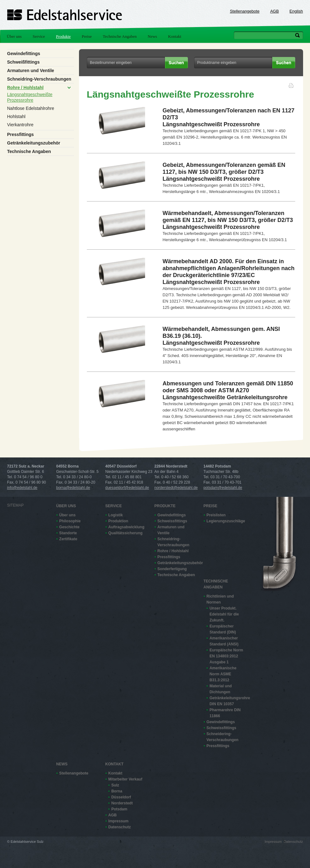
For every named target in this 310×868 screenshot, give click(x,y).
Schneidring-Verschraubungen (39, 79)
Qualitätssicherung (125, 533)
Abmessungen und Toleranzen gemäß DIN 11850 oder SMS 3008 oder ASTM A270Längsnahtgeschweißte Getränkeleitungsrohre (228, 390)
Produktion (118, 521)
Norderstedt (122, 803)
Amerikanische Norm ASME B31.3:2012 (223, 674)
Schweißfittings (23, 62)
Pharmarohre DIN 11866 (225, 713)
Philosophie (70, 521)
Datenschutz (119, 827)
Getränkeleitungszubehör (34, 143)
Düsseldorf (121, 797)
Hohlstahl (16, 116)
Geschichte (69, 527)
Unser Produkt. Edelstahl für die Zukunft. (224, 614)
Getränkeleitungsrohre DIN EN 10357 (228, 701)
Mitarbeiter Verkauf (125, 779)
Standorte (68, 533)
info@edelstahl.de (22, 488)
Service (39, 36)
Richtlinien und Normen (220, 599)
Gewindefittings (24, 54)
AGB (274, 11)
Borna (117, 791)
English (296, 11)
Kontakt (175, 36)
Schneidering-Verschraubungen (222, 737)
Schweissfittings (172, 521)
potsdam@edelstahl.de (223, 488)
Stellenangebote (245, 11)
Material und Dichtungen (221, 689)
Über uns (14, 36)
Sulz (115, 785)
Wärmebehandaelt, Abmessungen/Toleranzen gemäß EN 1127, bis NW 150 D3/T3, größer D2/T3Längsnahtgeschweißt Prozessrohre (228, 220)
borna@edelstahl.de (73, 488)
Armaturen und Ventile (31, 71)
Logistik (116, 515)
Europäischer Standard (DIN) (223, 629)
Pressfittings (21, 134)
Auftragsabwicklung (126, 527)
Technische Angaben (120, 36)
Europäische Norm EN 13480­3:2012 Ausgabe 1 (226, 656)
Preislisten (216, 515)
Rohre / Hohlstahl (25, 88)
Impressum (118, 821)
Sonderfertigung (172, 569)
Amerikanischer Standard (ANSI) (224, 641)
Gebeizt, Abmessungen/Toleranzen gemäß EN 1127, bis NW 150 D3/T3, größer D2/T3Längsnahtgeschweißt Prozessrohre (224, 172)
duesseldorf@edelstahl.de (127, 488)
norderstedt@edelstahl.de (176, 488)
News (152, 36)
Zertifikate (68, 539)
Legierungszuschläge (225, 521)
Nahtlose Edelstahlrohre (31, 108)
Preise (87, 36)
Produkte (63, 36)
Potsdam (119, 809)
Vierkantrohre (20, 125)
